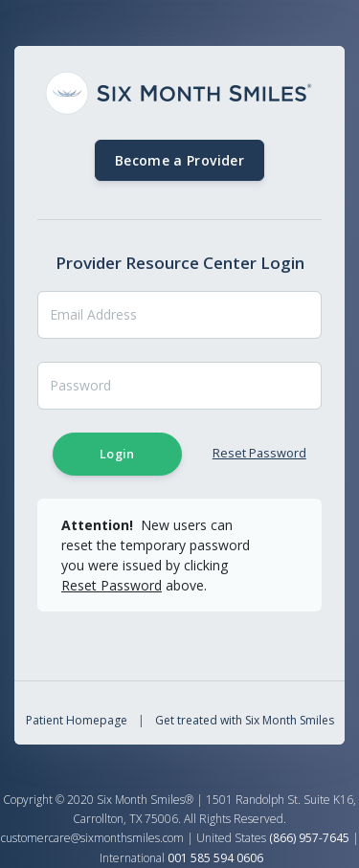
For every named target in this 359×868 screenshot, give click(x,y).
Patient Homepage (77, 720)
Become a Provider (179, 160)
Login (117, 454)
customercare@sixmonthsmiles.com (92, 838)
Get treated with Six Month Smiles (245, 720)
